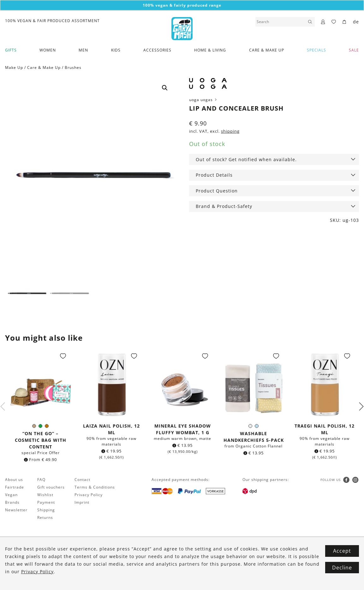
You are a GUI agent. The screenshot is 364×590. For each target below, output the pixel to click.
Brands (12, 503)
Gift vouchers (51, 487)
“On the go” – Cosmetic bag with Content (41, 440)
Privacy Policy (89, 495)
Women (48, 50)
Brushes (73, 67)
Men (83, 50)
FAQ (41, 480)
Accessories (157, 50)
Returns (45, 518)
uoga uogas (203, 100)
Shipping (46, 510)
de (356, 22)
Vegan (11, 495)
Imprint (82, 503)
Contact (82, 480)
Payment (46, 503)
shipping (230, 131)
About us (14, 480)
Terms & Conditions (95, 487)
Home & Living (210, 50)
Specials (316, 50)
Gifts (11, 50)
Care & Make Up (267, 50)
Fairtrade (15, 487)
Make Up (14, 67)
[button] (165, 88)
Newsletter (16, 510)
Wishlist (45, 495)
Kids (116, 50)
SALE (354, 50)
